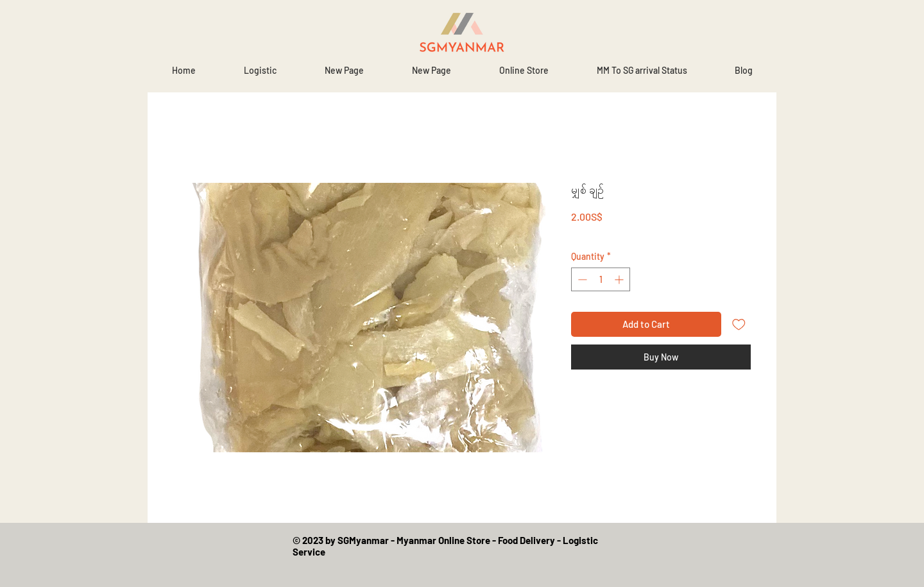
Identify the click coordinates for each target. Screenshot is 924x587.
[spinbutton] (601, 279)
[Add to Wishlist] (739, 324)
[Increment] (620, 279)
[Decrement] (581, 279)
